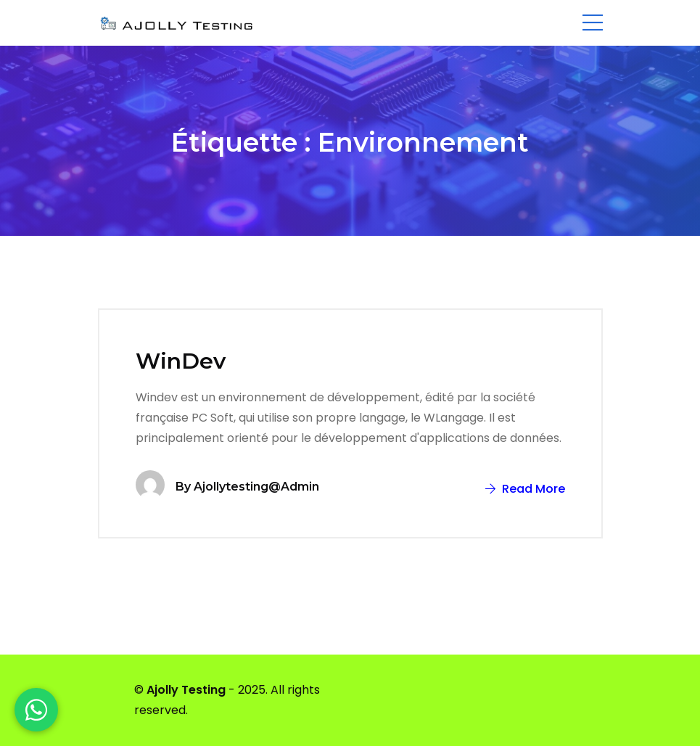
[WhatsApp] (36, 710)
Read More (525, 489)
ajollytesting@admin (256, 487)
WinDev (181, 361)
